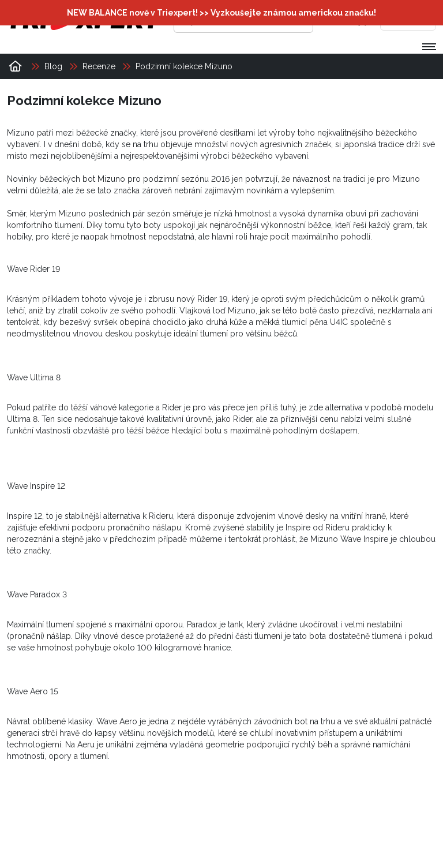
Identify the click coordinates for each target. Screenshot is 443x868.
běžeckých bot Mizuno (82, 179)
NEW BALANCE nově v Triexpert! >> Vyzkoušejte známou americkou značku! (221, 13)
